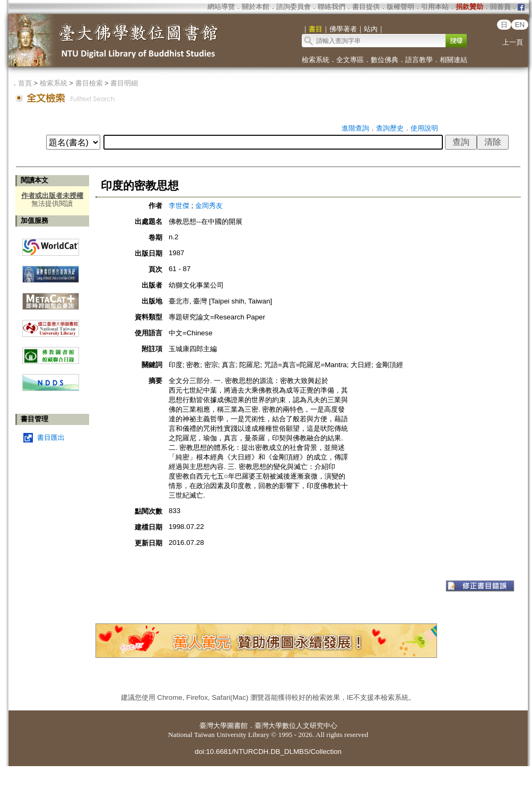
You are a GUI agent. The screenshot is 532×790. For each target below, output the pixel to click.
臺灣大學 (213, 726)
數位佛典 (385, 60)
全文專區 (350, 60)
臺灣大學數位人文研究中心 (296, 726)
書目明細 (124, 83)
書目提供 (366, 7)
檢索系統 (316, 60)
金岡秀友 (209, 206)
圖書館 (237, 726)
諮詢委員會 (294, 7)
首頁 (25, 83)
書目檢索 (89, 83)
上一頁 (513, 42)
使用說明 (424, 128)
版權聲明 (400, 7)
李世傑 (179, 206)
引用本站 (435, 7)
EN (520, 25)
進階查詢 (355, 128)
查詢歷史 (390, 128)
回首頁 (500, 7)
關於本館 (256, 7)
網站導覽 (221, 7)
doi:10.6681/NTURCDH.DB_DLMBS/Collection (268, 752)
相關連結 (453, 60)
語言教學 (419, 60)
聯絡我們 (332, 7)
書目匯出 (51, 437)
